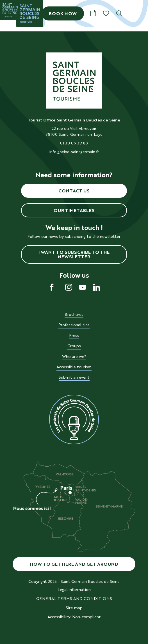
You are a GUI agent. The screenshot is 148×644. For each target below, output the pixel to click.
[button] (119, 13)
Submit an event (74, 377)
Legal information (74, 590)
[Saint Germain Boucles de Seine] (10, 10)
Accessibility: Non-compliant (74, 617)
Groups (74, 346)
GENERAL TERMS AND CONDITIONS (74, 599)
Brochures (74, 314)
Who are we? (74, 357)
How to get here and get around (74, 564)
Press (74, 335)
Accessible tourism (74, 367)
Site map (74, 608)
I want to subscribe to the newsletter (74, 254)
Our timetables (74, 210)
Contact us (74, 191)
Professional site (74, 325)
